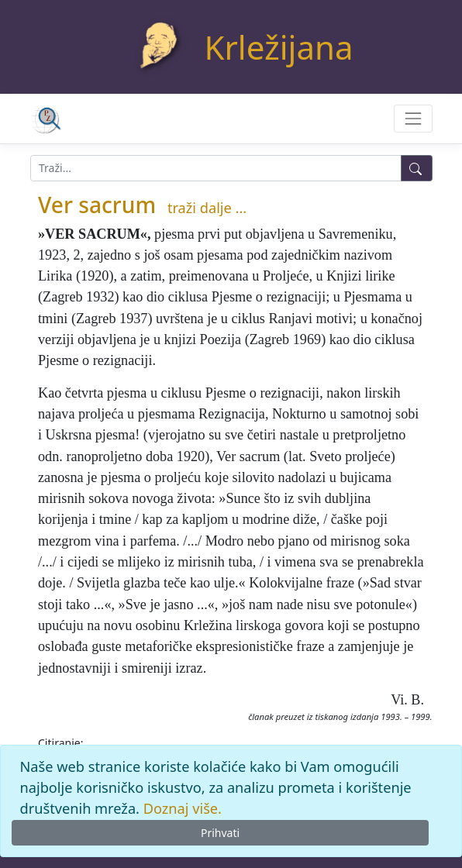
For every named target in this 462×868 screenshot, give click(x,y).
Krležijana (279, 47)
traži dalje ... (207, 208)
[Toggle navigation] (413, 118)
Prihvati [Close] (220, 833)
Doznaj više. (183, 808)
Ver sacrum (97, 205)
